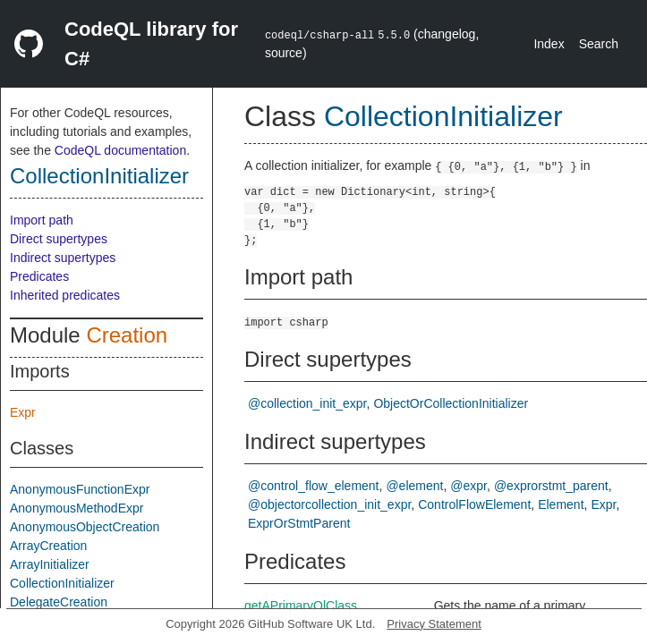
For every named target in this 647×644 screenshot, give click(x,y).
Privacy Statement (434, 624)
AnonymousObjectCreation (85, 527)
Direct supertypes (59, 239)
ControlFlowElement (474, 504)
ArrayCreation (48, 546)
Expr (23, 412)
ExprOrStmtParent (299, 523)
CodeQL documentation (120, 150)
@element (414, 486)
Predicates (39, 276)
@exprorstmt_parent (551, 486)
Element (561, 504)
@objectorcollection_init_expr (329, 504)
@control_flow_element (314, 486)
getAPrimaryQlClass (301, 606)
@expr (468, 486)
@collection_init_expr (307, 403)
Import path (42, 220)
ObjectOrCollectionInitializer (451, 403)
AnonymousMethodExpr (77, 508)
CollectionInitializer (99, 176)
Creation (127, 335)
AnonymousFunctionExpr (80, 489)
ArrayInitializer (50, 564)
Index (549, 44)
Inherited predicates (65, 295)
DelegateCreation (59, 602)
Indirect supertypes (63, 258)
